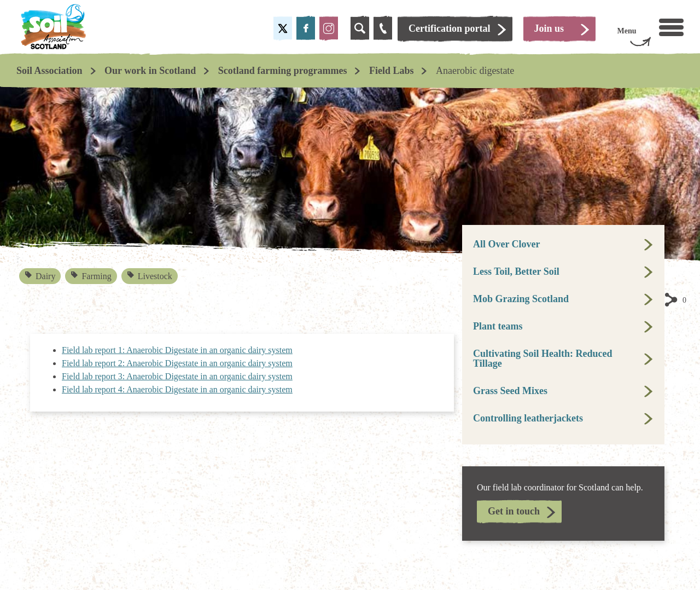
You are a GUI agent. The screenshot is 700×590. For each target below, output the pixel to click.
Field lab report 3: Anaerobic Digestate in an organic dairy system (177, 376)
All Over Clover (507, 244)
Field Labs (392, 71)
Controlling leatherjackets (528, 418)
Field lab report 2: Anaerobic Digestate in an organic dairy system (177, 363)
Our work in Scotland (150, 71)
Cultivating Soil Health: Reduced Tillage (543, 358)
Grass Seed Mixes (510, 391)
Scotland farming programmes (283, 71)
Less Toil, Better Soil (516, 271)
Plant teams (498, 326)
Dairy (41, 276)
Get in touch (514, 511)
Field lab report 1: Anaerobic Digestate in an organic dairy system (177, 350)
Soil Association (49, 71)
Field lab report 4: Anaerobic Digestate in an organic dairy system (177, 389)
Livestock (150, 276)
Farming (92, 276)
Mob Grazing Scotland (521, 299)
